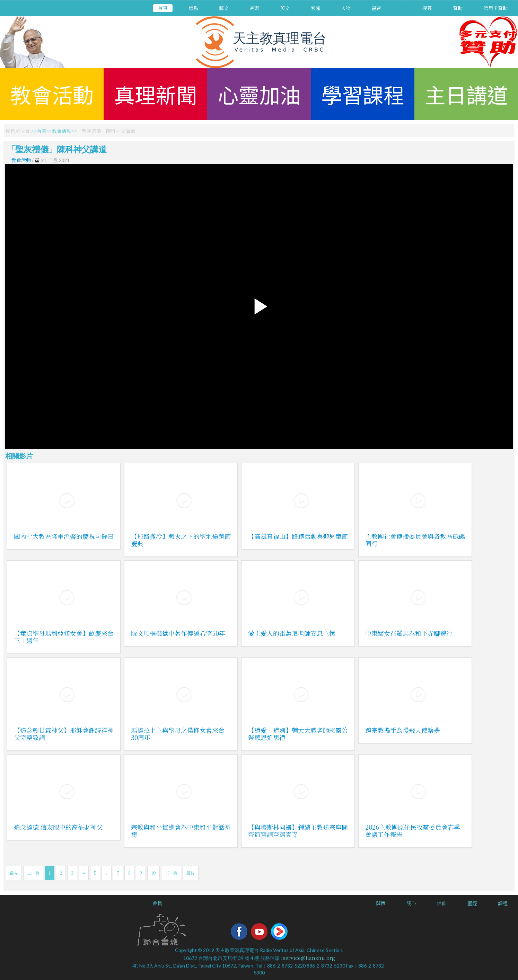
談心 (411, 903)
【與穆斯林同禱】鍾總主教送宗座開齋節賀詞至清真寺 (298, 831)
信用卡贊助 (495, 8)
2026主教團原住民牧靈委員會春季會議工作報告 (413, 831)
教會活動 (52, 94)
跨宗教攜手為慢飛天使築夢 (403, 730)
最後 (191, 873)
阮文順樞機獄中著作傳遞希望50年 (178, 633)
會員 (157, 903)
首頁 (163, 8)
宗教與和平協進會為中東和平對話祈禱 (181, 831)
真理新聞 (156, 94)
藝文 (224, 8)
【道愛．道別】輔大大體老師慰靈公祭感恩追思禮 (298, 734)
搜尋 (427, 8)
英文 (285, 8)
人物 (346, 8)
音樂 (254, 8)
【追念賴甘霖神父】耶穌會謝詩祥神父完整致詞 (64, 734)
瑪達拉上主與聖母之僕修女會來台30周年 (178, 734)
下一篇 (171, 873)
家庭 (315, 8)
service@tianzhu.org (309, 958)
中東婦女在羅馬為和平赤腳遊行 (409, 633)
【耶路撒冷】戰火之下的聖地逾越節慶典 (181, 540)
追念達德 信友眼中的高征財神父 (58, 827)
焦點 (193, 8)
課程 (503, 903)
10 (153, 873)
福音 (376, 8)
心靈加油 (259, 94)
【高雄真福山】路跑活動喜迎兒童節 (298, 536)
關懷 (381, 903)
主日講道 (466, 94)
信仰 (442, 903)
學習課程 (363, 94)
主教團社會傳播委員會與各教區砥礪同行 (415, 540)
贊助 (458, 8)
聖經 (472, 903)
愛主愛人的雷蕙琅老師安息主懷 (292, 633)
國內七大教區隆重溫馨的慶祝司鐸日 (64, 536)
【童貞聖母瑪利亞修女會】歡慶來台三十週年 (64, 637)
